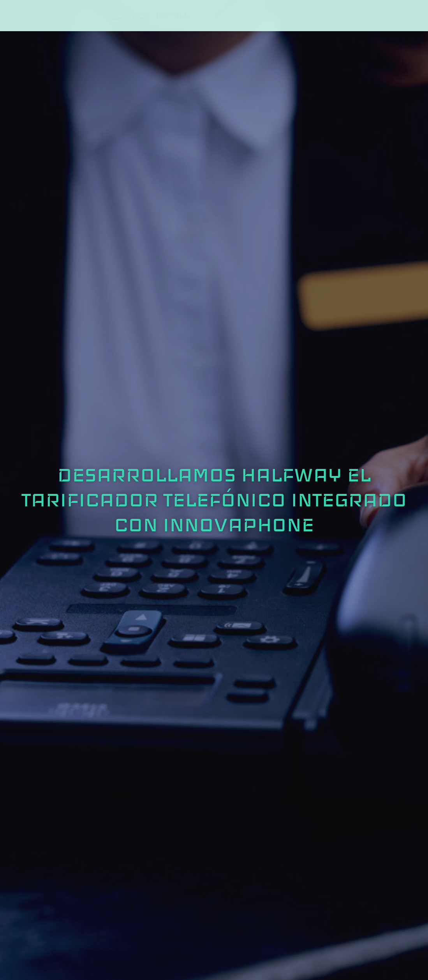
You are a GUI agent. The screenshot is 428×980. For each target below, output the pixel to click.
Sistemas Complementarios (299, 13)
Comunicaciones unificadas (198, 13)
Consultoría (150, 13)
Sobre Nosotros (108, 13)
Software (245, 13)
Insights (349, 13)
